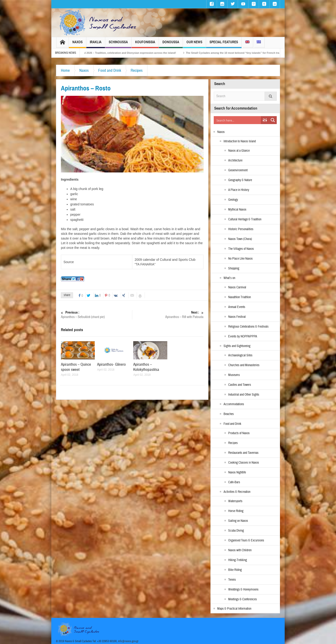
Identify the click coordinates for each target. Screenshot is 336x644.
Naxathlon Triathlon (240, 297)
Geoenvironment (238, 170)
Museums (234, 375)
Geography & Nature (240, 180)
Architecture (235, 161)
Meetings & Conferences (243, 599)
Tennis (232, 580)
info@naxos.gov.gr (128, 641)
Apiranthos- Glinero (111, 364)
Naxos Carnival (237, 287)
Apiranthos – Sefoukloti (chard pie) (96, 315)
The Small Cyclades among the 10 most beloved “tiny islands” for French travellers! (247, 53)
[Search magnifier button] (273, 120)
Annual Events (237, 307)
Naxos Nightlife (237, 472)
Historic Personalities (241, 229)
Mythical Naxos (237, 210)
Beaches (229, 414)
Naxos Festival (237, 317)
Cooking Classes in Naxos (244, 463)
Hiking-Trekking (238, 560)
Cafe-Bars (234, 482)
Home (65, 70)
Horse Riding (236, 511)
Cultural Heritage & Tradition (245, 219)
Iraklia (96, 44)
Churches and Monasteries (244, 365)
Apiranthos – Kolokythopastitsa (146, 367)
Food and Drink (110, 70)
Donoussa (171, 44)
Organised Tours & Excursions (246, 540)
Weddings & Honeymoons (243, 590)
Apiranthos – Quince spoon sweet (76, 367)
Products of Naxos (239, 433)
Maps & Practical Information (234, 609)
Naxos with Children (240, 550)
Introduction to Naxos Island (240, 141)
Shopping (234, 268)
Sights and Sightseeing (237, 346)
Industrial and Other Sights (244, 395)
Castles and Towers (240, 385)
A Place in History (239, 190)
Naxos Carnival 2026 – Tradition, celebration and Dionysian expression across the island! (131, 53)
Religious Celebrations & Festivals (248, 327)
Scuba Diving (236, 531)
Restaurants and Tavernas (243, 453)
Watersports (235, 501)
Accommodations (234, 404)
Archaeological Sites (240, 355)
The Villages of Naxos (241, 249)
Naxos (77, 44)
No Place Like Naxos (240, 259)
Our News (194, 44)
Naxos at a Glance (239, 151)
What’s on (229, 278)
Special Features (224, 44)
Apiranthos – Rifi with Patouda (168, 315)
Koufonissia (145, 44)
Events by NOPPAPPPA (243, 336)
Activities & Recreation (237, 492)
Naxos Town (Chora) (240, 239)
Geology (233, 200)
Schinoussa (118, 44)
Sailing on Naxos (238, 521)
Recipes (137, 70)
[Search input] (238, 120)
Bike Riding (235, 570)
